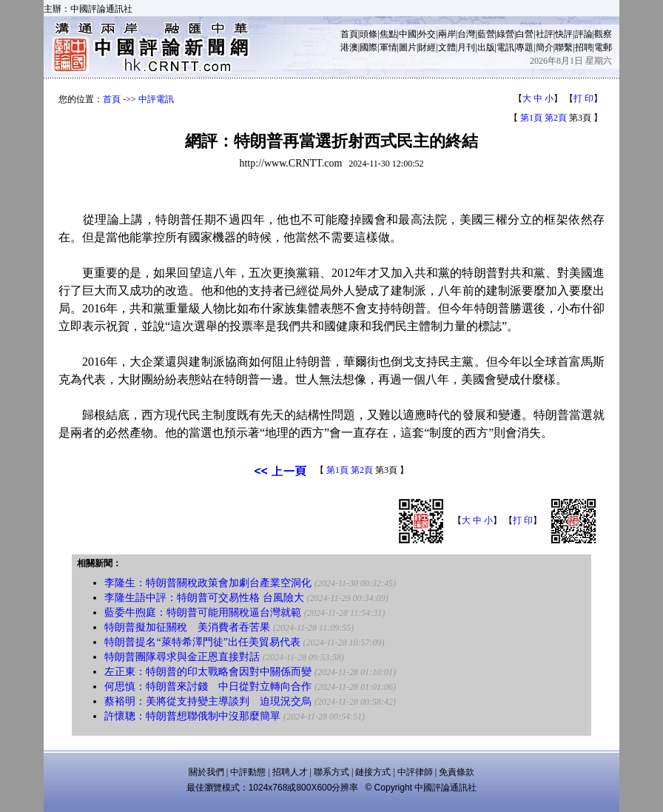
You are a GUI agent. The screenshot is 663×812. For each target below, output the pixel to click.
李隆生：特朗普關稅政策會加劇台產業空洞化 (208, 583)
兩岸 (447, 34)
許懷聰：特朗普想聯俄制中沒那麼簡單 (192, 716)
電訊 (505, 47)
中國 (408, 34)
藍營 (486, 34)
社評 (545, 34)
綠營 (505, 34)
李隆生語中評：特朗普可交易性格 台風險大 (204, 598)
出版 (486, 47)
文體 (447, 47)
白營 (525, 34)
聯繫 (564, 47)
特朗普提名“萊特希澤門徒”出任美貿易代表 (202, 642)
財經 (427, 47)
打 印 (583, 98)
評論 (584, 34)
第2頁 (556, 118)
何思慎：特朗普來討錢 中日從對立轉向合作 (208, 687)
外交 (427, 34)
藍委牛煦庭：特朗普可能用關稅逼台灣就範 (203, 613)
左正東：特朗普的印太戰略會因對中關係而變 (208, 672)
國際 (368, 47)
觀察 (603, 34)
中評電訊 (156, 99)
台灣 (466, 34)
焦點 (388, 34)
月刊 (466, 47)
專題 (525, 47)
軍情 (388, 47)
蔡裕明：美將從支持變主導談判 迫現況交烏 (208, 701)
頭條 (368, 34)
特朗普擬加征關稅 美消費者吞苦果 (187, 627)
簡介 (545, 47)
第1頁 (531, 118)
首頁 (349, 34)
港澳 (349, 47)
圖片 (408, 47)
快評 (564, 34)
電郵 (603, 47)
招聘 (584, 47)
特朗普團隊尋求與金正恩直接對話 (182, 657)
